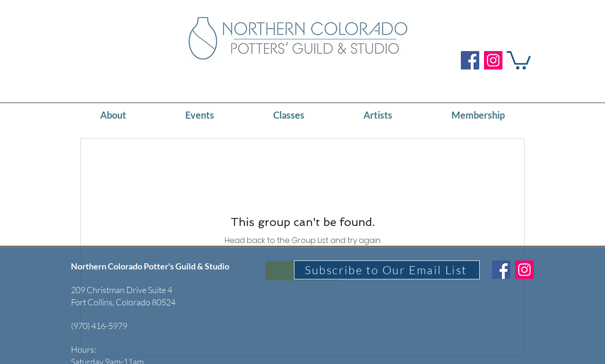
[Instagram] (493, 60)
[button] (519, 59)
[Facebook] (470, 60)
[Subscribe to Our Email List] (387, 270)
